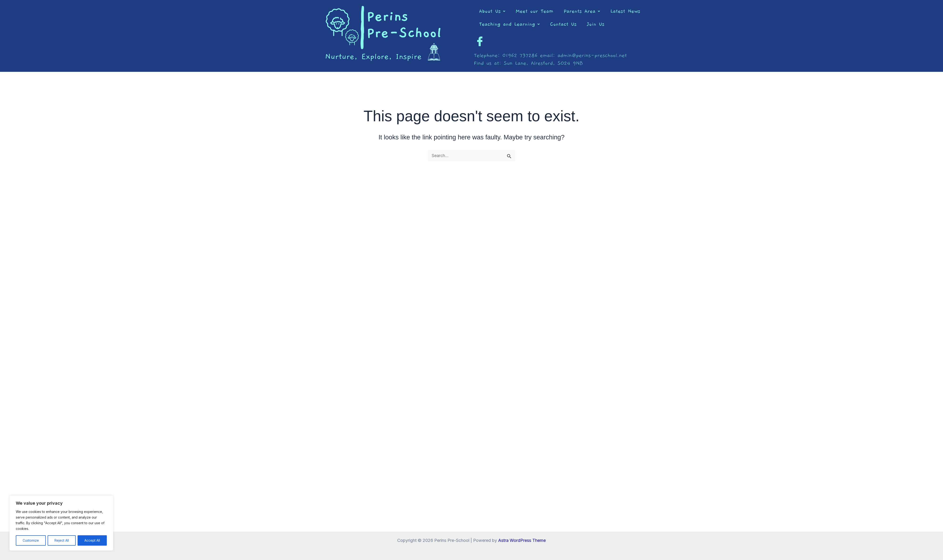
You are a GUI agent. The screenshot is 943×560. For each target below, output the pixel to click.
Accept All (92, 540)
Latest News (625, 11)
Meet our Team (534, 11)
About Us (492, 11)
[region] (61, 523)
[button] (492, 11)
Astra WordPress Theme (522, 540)
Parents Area (582, 11)
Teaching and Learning (509, 24)
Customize (31, 540)
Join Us (596, 24)
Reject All (62, 540)
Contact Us (563, 24)
